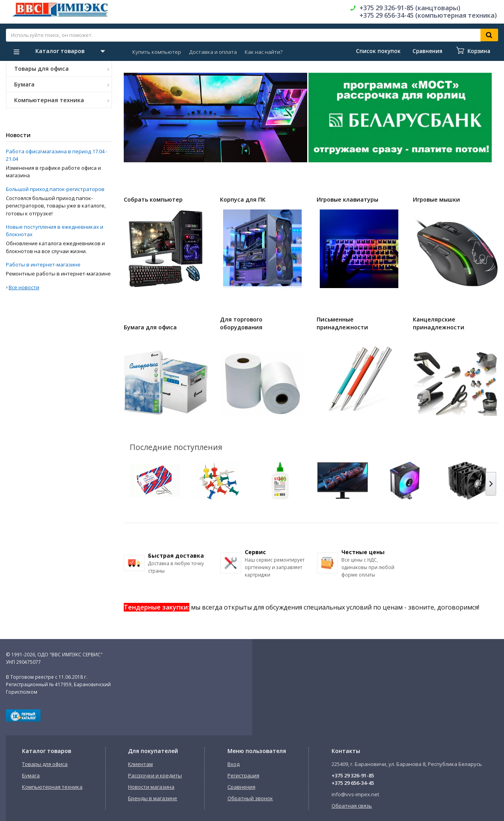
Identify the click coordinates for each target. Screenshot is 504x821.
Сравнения (241, 787)
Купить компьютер (157, 52)
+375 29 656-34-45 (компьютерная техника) (428, 15)
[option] (215, 118)
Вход (234, 764)
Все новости (24, 287)
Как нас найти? (264, 52)
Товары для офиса (62, 69)
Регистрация (243, 775)
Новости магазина (151, 787)
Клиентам (140, 764)
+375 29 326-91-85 (353, 775)
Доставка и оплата (213, 52)
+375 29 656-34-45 (353, 783)
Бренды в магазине (153, 798)
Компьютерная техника (62, 100)
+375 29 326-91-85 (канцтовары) (410, 8)
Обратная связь (352, 806)
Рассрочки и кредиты (155, 775)
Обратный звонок (250, 798)
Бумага (62, 84)
